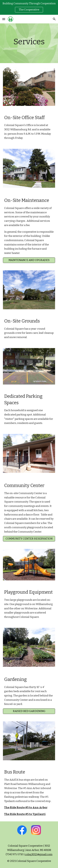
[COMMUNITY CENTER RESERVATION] (29, 539)
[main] (29, 43)
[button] (4, 19)
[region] (29, 7)
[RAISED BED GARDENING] (29, 711)
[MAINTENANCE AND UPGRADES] (29, 260)
